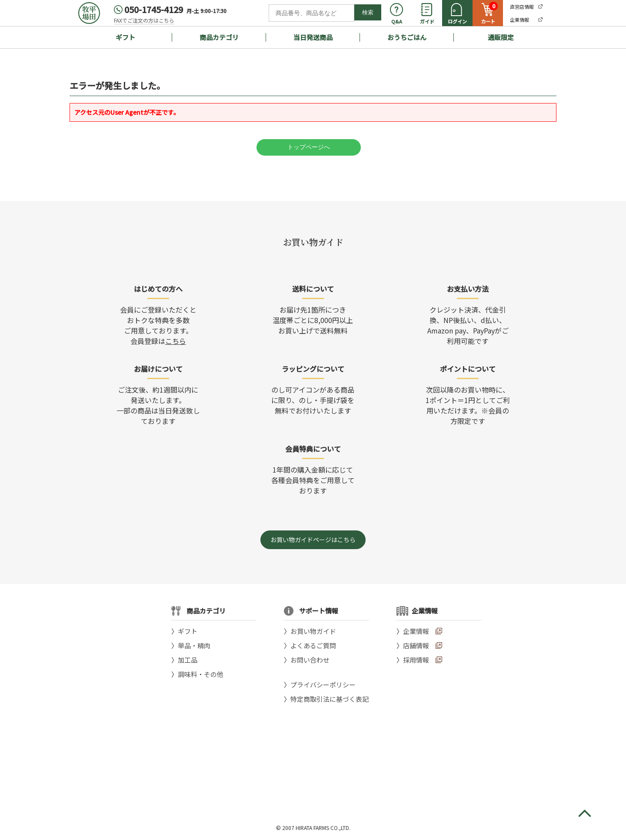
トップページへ (309, 147)
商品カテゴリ (219, 37)
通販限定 (501, 37)
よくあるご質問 (313, 645)
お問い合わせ (310, 660)
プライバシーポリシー (323, 685)
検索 (368, 12)
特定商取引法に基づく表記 (330, 699)
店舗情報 (416, 645)
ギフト (125, 37)
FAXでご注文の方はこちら (144, 20)
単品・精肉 (194, 645)
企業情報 (416, 631)
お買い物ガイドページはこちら (313, 540)
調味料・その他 (201, 674)
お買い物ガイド (313, 631)
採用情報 (416, 660)
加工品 (188, 660)
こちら (176, 341)
